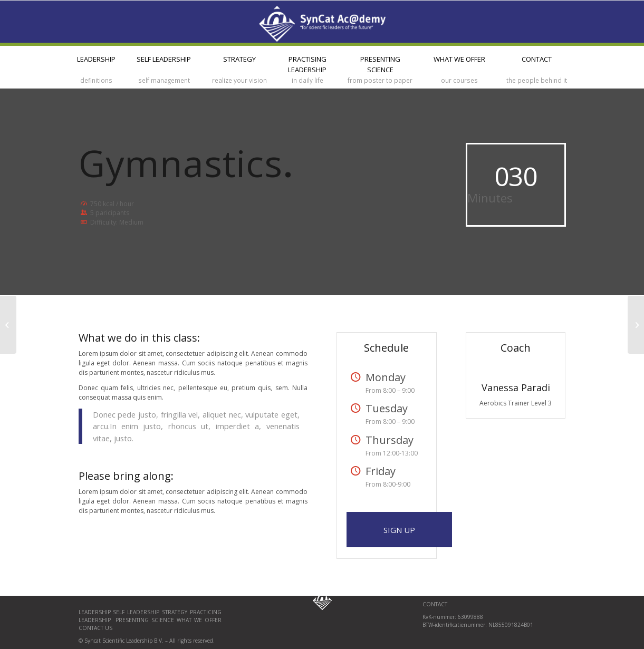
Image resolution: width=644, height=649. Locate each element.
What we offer (199, 620)
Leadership (96, 612)
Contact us (95, 628)
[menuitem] (96, 67)
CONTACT (435, 604)
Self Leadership (137, 612)
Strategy (175, 612)
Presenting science (143, 620)
